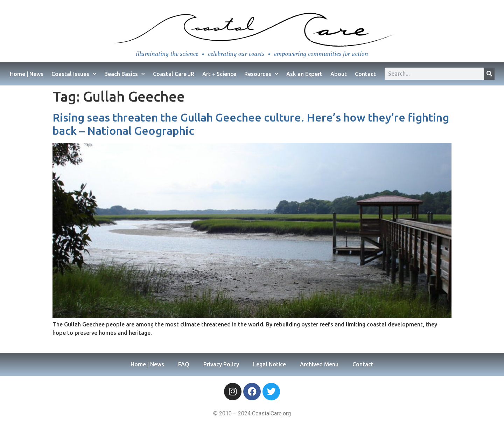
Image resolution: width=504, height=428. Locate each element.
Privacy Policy (221, 364)
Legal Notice (269, 364)
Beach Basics (125, 74)
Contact (365, 74)
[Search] (489, 74)
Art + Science (219, 74)
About (339, 74)
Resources (261, 74)
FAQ (184, 364)
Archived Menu (319, 364)
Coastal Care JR (174, 74)
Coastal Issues (74, 74)
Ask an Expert (304, 74)
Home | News (27, 74)
